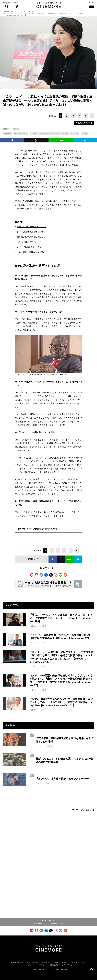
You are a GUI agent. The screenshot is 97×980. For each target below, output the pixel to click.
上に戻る (91, 969)
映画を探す (7, 5)
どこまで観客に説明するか (29, 247)
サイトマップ (67, 965)
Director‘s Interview (26, 11)
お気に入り (17, 5)
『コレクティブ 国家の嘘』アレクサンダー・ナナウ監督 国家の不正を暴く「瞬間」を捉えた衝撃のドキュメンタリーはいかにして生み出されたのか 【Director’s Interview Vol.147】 (62, 657)
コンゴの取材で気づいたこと (30, 242)
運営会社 (54, 965)
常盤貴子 (84, 134)
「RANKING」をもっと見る (80, 810)
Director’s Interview (21, 134)
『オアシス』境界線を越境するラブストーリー (62, 779)
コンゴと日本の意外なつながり (31, 237)
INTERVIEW (8, 134)
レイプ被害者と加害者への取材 (31, 232)
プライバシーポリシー (37, 965)
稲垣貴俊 (49, 746)
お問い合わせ (32, 963)
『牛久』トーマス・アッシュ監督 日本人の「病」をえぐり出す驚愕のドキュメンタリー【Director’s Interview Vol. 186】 (61, 618)
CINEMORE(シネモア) (10, 11)
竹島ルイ (49, 783)
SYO (47, 766)
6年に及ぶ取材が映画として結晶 (32, 227)
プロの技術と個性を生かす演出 (31, 252)
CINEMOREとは (17, 963)
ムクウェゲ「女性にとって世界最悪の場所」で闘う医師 (49, 134)
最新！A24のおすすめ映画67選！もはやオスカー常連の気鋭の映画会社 (65, 760)
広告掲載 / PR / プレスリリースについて (70, 963)
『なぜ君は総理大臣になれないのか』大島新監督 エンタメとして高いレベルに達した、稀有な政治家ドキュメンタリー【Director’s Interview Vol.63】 (61, 702)
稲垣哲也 (16, 129)
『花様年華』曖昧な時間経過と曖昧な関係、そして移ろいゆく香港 (65, 740)
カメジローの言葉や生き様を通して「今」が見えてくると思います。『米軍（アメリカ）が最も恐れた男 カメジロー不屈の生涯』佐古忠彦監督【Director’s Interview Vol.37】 (61, 680)
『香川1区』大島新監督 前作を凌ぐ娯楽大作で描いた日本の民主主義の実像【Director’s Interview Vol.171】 (61, 637)
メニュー (92, 5)
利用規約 (46, 963)
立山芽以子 (75, 134)
